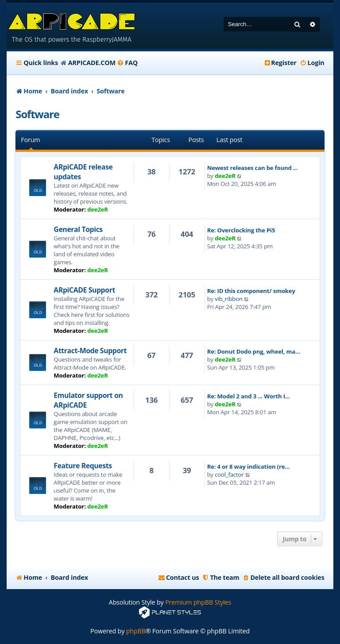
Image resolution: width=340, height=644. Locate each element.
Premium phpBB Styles (198, 602)
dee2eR (98, 209)
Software (37, 114)
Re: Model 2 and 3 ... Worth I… (249, 396)
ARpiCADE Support (84, 290)
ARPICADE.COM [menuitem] (92, 63)
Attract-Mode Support (90, 351)
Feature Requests (83, 466)
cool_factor (229, 474)
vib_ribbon (229, 299)
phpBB (136, 631)
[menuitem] (127, 63)
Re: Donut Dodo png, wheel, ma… (254, 351)
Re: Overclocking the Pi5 (241, 230)
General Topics (78, 229)
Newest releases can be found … (253, 168)
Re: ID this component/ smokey (251, 291)
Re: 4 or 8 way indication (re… (249, 467)
